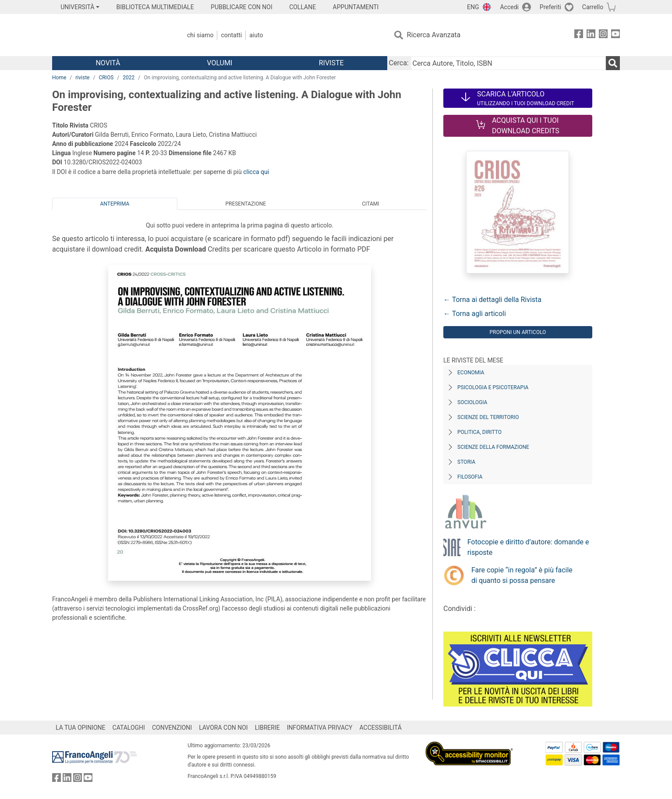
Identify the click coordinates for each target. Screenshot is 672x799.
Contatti (231, 35)
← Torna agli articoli (475, 314)
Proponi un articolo (518, 332)
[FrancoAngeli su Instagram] (603, 35)
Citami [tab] (370, 204)
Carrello (593, 7)
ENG (473, 7)
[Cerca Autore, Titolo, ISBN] (508, 63)
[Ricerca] (613, 63)
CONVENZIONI (172, 728)
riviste (82, 78)
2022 (129, 78)
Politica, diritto (479, 432)
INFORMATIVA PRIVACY (320, 728)
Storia (466, 462)
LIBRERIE (267, 728)
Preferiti (550, 7)
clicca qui (256, 172)
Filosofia (470, 477)
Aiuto (256, 35)
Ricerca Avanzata (434, 35)
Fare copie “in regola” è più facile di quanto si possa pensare (522, 575)
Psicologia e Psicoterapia (493, 387)
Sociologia (472, 402)
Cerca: (399, 63)
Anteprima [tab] (115, 204)
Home (59, 78)
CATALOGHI (129, 728)
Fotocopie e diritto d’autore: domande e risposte (528, 547)
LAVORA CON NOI (223, 728)
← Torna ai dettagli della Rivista (492, 300)
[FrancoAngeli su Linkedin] (591, 35)
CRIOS (106, 78)
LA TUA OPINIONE (81, 728)
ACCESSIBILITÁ (381, 728)
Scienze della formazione (493, 447)
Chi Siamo (200, 35)
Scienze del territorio (488, 417)
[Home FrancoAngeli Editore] (110, 35)
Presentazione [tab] (246, 204)
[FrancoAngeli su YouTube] (615, 35)
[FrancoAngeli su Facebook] (579, 35)
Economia (471, 373)
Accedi (509, 7)
